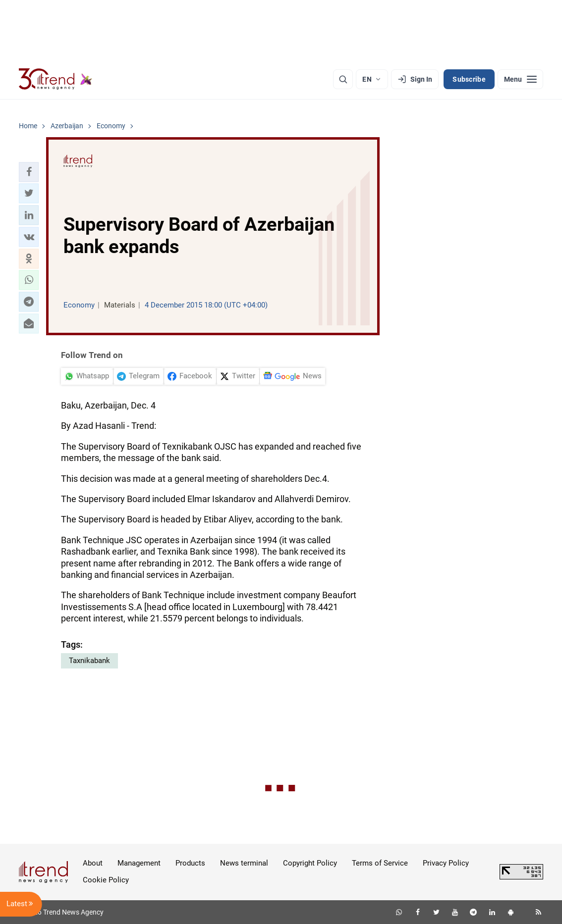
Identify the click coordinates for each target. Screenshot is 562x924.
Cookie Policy (106, 880)
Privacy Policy (446, 863)
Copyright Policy (310, 863)
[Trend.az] (56, 79)
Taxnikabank (89, 661)
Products (190, 863)
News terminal (244, 863)
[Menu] (520, 79)
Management (139, 863)
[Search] (343, 79)
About (93, 863)
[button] (29, 172)
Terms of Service (380, 863)
